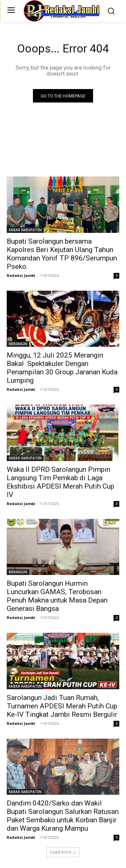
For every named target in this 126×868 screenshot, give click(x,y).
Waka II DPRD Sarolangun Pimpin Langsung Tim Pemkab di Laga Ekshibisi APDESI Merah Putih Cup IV (60, 482)
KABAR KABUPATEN (25, 230)
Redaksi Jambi (21, 275)
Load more (63, 852)
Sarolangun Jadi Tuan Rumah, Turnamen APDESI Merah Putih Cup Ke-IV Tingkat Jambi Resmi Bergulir (62, 706)
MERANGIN (18, 344)
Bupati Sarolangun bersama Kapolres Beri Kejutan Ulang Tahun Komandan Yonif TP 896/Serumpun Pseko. (62, 254)
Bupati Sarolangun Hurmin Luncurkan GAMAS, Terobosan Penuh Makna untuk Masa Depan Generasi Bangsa (57, 596)
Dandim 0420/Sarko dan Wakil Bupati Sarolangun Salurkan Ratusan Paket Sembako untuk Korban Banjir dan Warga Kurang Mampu (63, 816)
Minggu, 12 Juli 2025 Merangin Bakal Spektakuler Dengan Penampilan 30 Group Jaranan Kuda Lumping (62, 368)
